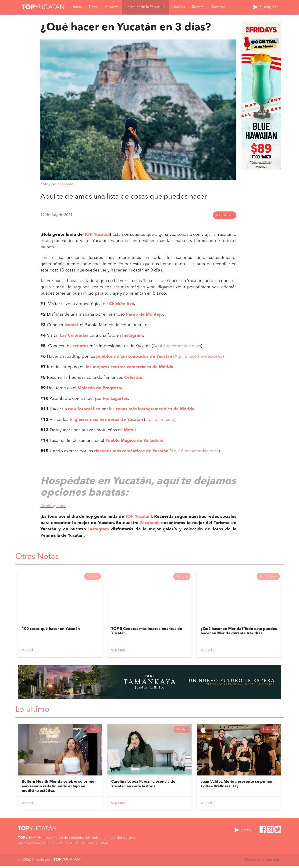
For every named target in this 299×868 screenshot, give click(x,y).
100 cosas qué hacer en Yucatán (51, 630)
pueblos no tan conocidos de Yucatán (134, 357)
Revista (198, 7)
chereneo (65, 184)
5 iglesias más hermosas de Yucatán (106, 420)
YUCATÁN (37, 831)
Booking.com (53, 506)
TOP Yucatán (97, 235)
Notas (94, 7)
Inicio (78, 7)
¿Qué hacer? (225, 216)
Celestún (133, 378)
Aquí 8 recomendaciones (195, 451)
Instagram (133, 336)
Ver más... (30, 651)
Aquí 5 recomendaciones (177, 346)
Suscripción (266, 7)
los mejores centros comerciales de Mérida (130, 367)
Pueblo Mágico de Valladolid (134, 441)
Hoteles (179, 7)
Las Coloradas (74, 336)
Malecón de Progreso (99, 388)
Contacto (218, 7)
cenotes (80, 346)
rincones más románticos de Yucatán (131, 451)
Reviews (112, 7)
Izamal (71, 325)
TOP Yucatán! (139, 517)
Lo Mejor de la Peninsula (145, 7)
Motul (130, 430)
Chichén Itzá (121, 304)
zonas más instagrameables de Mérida (155, 409)
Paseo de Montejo (144, 315)
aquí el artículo (160, 420)
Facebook (150, 523)
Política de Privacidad (262, 862)
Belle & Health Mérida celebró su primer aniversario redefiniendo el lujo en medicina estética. (59, 788)
